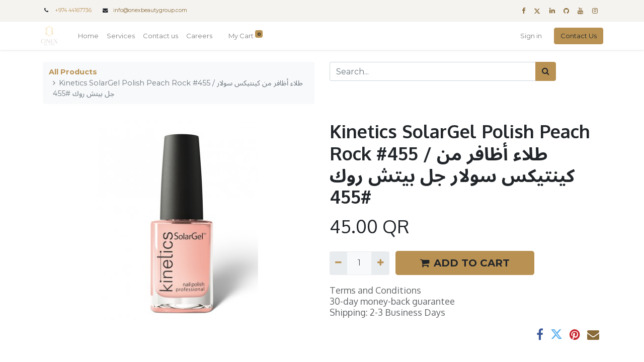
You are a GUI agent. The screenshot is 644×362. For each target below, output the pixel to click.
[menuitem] (90, 36)
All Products (73, 72)
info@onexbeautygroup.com (150, 10)
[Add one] (380, 263)
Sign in (529, 36)
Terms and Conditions (375, 290)
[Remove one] (338, 263)
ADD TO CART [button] (465, 263)
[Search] (546, 71)
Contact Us (577, 36)
